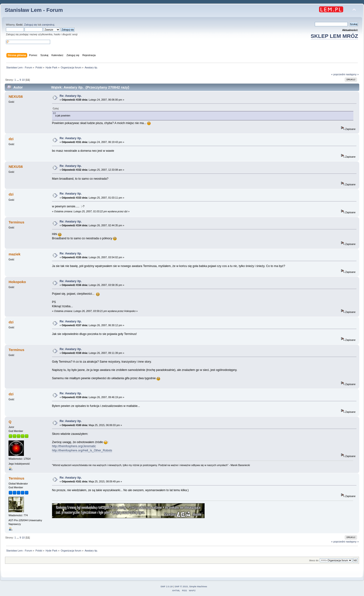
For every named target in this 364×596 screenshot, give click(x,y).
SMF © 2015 (181, 586)
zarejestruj (48, 25)
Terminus (16, 478)
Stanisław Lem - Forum (34, 10)
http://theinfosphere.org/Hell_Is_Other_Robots (82, 450)
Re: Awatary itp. (71, 96)
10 (23, 80)
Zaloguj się (31, 25)
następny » (352, 74)
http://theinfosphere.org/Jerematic (74, 446)
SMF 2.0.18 (167, 586)
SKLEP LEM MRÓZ (334, 36)
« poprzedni (338, 74)
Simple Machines (198, 586)
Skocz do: (314, 560)
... (18, 80)
